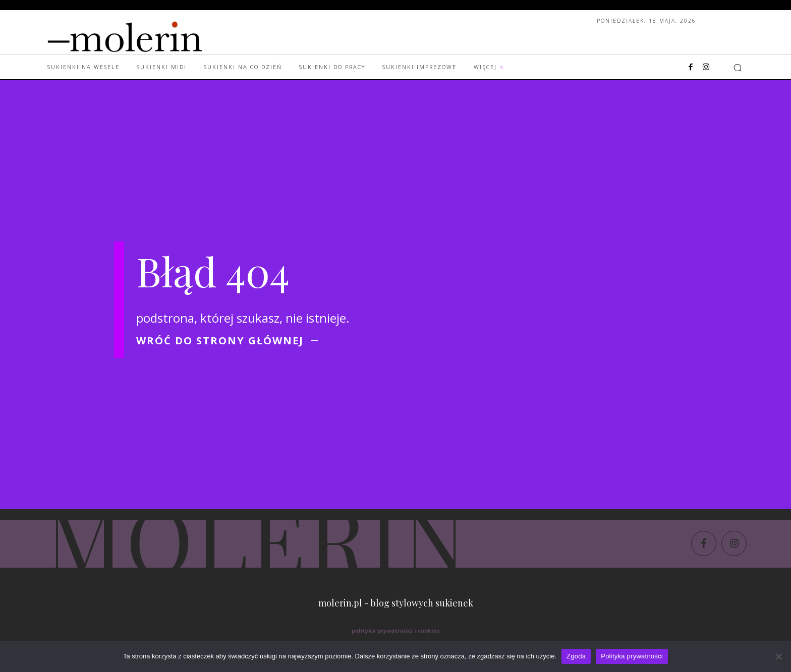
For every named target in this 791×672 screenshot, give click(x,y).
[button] (738, 68)
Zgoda (576, 656)
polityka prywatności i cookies (396, 630)
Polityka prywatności (632, 656)
